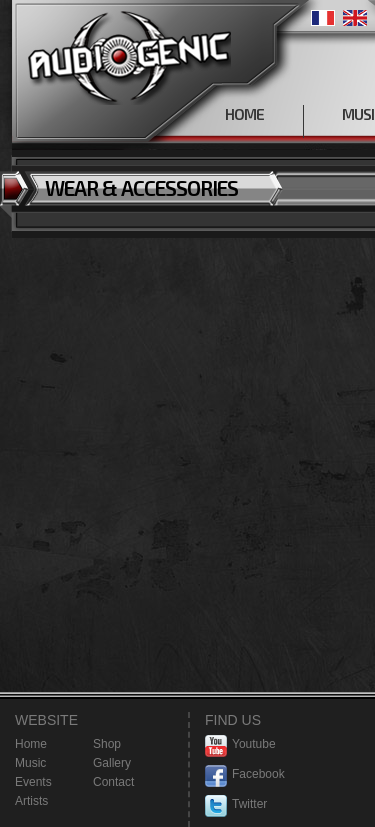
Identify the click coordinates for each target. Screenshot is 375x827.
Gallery (112, 763)
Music (30, 763)
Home (31, 744)
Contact (113, 782)
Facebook (245, 774)
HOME (244, 114)
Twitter (236, 804)
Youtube (240, 744)
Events (33, 782)
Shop (107, 744)
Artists (31, 801)
